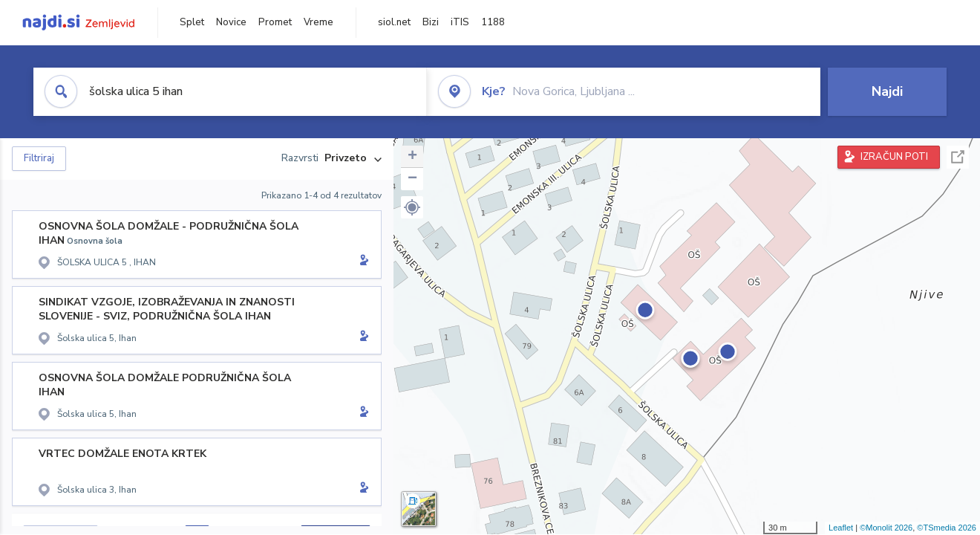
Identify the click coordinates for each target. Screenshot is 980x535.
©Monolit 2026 (886, 528)
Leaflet (841, 528)
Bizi (431, 22)
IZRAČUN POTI (894, 157)
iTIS (460, 22)
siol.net (394, 22)
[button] (412, 207)
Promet (275, 22)
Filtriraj (39, 158)
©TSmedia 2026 (947, 528)
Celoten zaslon (958, 157)
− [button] (412, 179)
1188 (493, 22)
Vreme (318, 22)
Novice (231, 22)
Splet (192, 22)
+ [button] (412, 157)
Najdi (887, 91)
